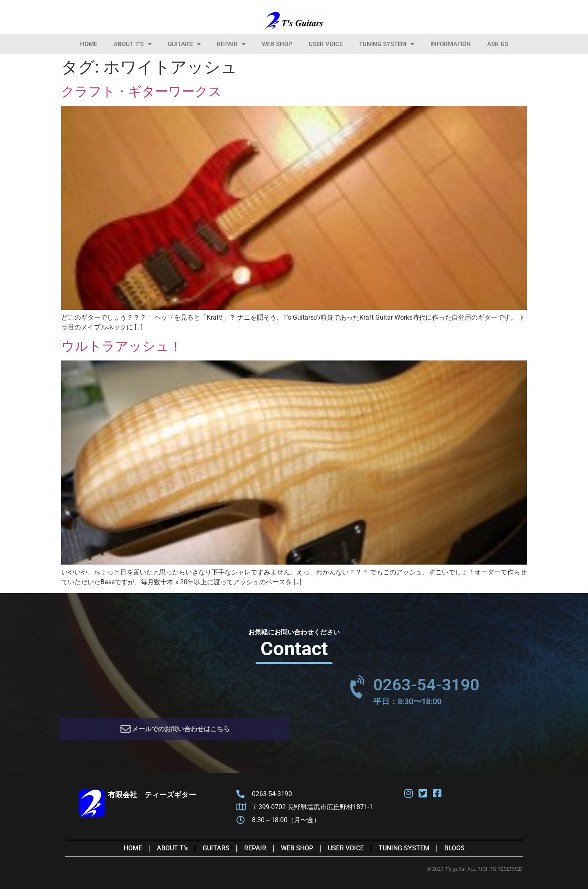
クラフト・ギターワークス (141, 91)
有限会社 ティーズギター (152, 797)
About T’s (133, 44)
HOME (89, 44)
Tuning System (386, 44)
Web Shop (277, 44)
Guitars (184, 44)
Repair (231, 44)
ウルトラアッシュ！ (122, 346)
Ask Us (498, 44)
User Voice (326, 44)
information (451, 44)
